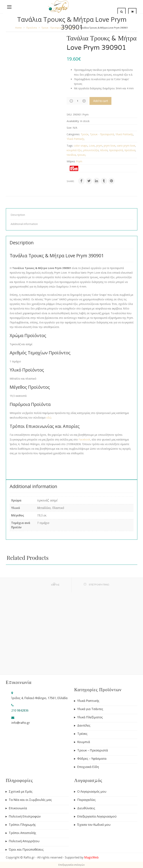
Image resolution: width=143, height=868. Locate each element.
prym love (110, 146)
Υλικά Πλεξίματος (90, 717)
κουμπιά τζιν (74, 150)
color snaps (81, 146)
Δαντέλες (84, 725)
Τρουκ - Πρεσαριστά (102, 134)
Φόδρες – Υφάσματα (92, 759)
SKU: (69, 114)
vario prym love (126, 146)
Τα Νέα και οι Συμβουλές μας (30, 800)
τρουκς (81, 155)
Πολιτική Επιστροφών (25, 816)
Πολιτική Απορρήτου (24, 841)
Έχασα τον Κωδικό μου (94, 825)
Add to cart (105, 101)
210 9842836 (20, 710)
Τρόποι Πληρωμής (22, 825)
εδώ (49, 418)
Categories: (73, 134)
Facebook (84, 439)
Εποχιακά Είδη (88, 767)
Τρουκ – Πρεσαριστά (93, 750)
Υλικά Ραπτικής (124, 134)
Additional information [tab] (24, 224)
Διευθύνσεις (86, 808)
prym (99, 146)
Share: (71, 181)
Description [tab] (18, 215)
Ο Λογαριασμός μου (92, 792)
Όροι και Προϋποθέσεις (26, 850)
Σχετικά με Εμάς (21, 792)
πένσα (104, 150)
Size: (69, 128)
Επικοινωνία (18, 808)
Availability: (73, 121)
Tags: (70, 146)
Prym (79, 161)
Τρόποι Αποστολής (22, 833)
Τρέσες (82, 734)
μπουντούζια (91, 150)
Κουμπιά (84, 742)
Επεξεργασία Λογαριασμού (97, 816)
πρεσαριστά (116, 150)
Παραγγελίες (86, 800)
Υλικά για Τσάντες (90, 709)
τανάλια (71, 155)
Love (92, 146)
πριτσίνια (130, 150)
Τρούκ (85, 134)
